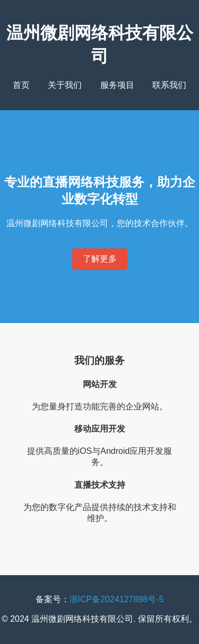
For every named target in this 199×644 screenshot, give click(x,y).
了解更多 (100, 259)
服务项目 (117, 85)
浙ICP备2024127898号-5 (117, 599)
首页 (21, 85)
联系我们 (169, 85)
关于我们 (65, 85)
